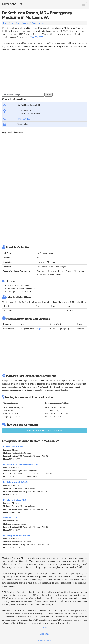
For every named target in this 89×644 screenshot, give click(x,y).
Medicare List (12, 3)
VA (33, 23)
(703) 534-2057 (36, 37)
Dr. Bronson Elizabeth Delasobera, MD (21, 464)
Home (6, 23)
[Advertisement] (34, 72)
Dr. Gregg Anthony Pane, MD (17, 535)
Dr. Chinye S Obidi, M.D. (15, 500)
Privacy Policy (45, 640)
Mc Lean (41, 23)
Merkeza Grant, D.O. (13, 518)
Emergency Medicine (20, 23)
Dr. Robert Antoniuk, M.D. (16, 482)
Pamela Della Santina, (13, 447)
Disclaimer (45, 634)
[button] (40, 329)
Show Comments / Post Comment (44, 431)
